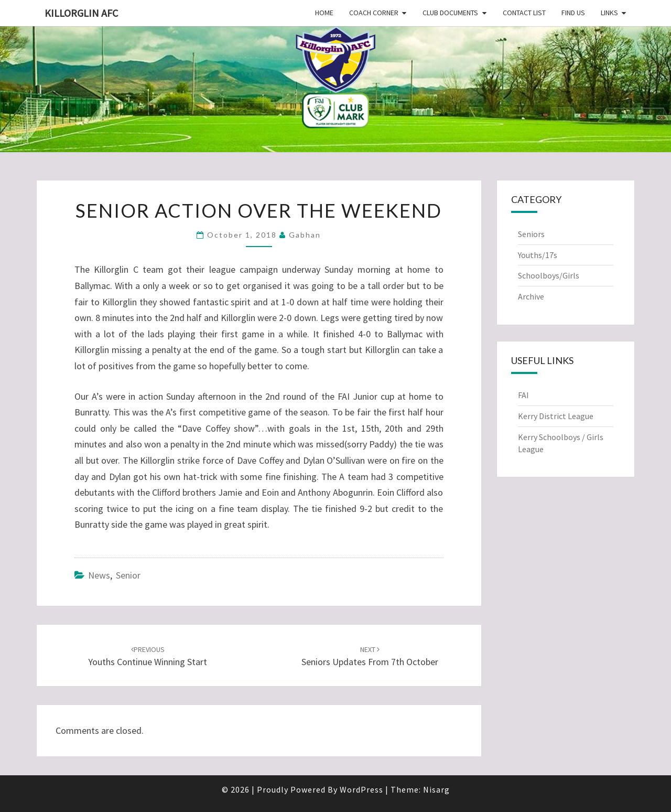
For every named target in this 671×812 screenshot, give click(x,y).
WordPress (361, 789)
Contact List (524, 13)
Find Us (573, 13)
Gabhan (305, 235)
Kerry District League (556, 416)
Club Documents (450, 13)
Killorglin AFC (81, 13)
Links (609, 13)
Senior (128, 575)
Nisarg (436, 789)
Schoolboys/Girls (549, 275)
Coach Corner (374, 13)
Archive (531, 296)
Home (324, 13)
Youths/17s (538, 255)
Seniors (531, 234)
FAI (523, 395)
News (99, 575)
